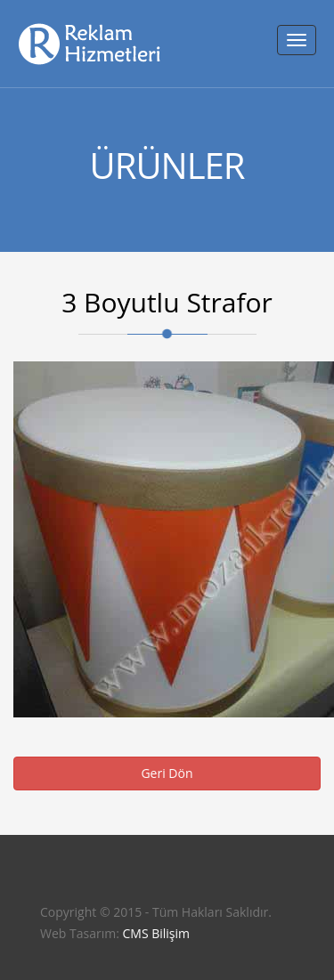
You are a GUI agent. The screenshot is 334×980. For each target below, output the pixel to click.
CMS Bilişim (156, 933)
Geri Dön (167, 773)
